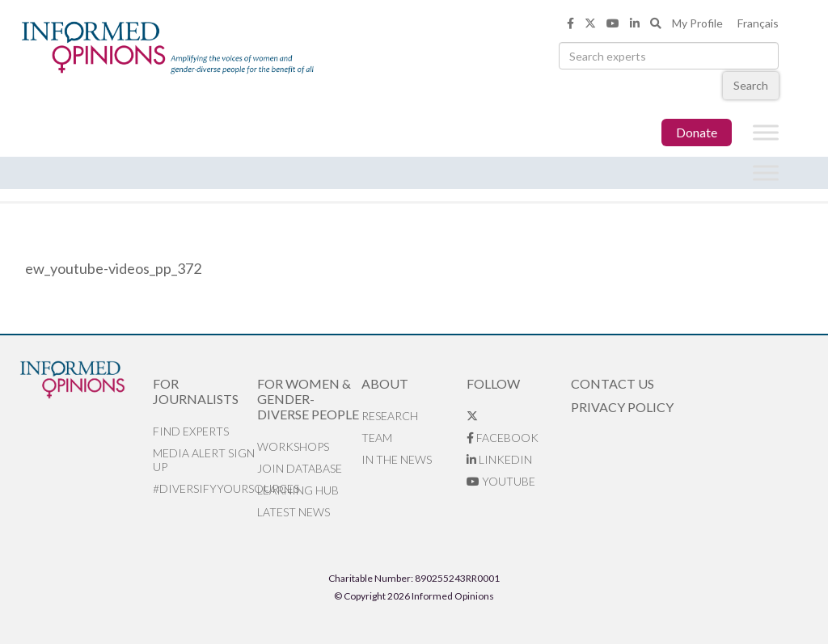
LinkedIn (499, 459)
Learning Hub (298, 490)
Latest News (294, 512)
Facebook (503, 438)
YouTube (501, 481)
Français (758, 23)
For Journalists (196, 391)
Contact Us (613, 383)
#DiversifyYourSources (205, 488)
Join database (300, 468)
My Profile (697, 23)
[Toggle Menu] (766, 133)
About (385, 383)
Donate (697, 132)
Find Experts (191, 431)
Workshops (293, 446)
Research (390, 416)
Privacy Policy (622, 407)
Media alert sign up (204, 460)
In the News (397, 459)
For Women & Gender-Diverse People (308, 399)
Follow (493, 383)
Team (377, 438)
